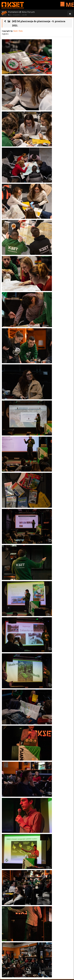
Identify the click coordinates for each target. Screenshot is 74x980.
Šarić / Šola (18, 31)
